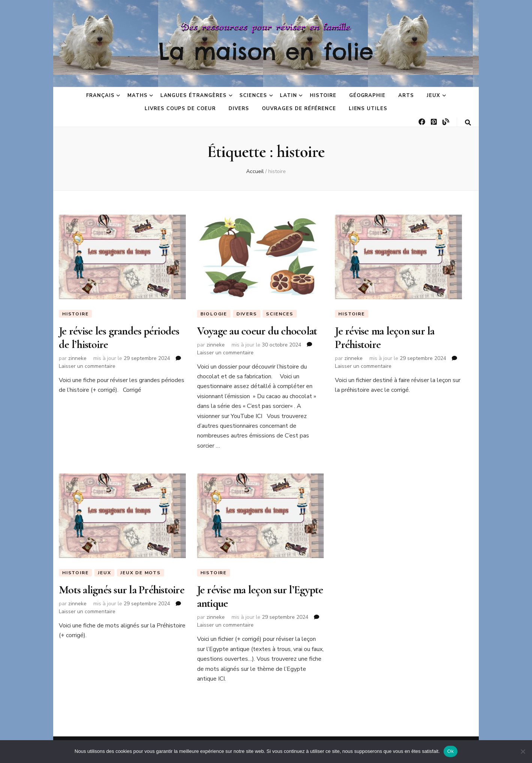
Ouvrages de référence (299, 109)
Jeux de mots (140, 573)
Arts (406, 96)
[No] (523, 751)
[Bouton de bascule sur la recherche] (468, 123)
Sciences (253, 96)
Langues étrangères (194, 96)
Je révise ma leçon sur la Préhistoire (385, 338)
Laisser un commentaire (87, 366)
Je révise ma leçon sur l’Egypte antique (260, 597)
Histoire (323, 96)
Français (100, 96)
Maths (137, 96)
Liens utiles (368, 109)
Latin (288, 96)
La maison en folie (266, 51)
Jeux (433, 96)
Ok (451, 751)
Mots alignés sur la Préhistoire (122, 590)
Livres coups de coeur (180, 109)
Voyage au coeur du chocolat (257, 331)
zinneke (77, 358)
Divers (239, 109)
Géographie (368, 96)
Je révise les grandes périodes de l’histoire (119, 338)
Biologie (214, 314)
